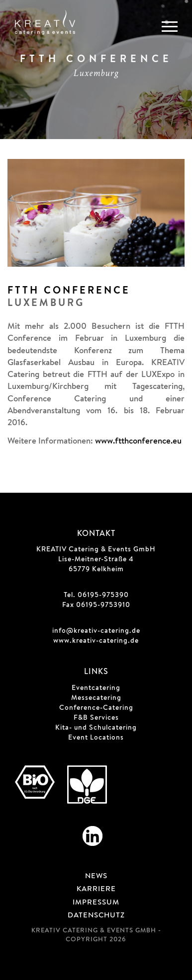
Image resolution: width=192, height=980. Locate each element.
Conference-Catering (96, 708)
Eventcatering (96, 688)
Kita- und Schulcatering (96, 728)
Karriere (96, 890)
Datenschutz (96, 916)
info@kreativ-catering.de (96, 631)
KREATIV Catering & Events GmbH (96, 550)
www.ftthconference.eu (138, 442)
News (96, 877)
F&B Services (96, 718)
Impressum (96, 903)
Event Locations (96, 738)
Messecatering (96, 698)
